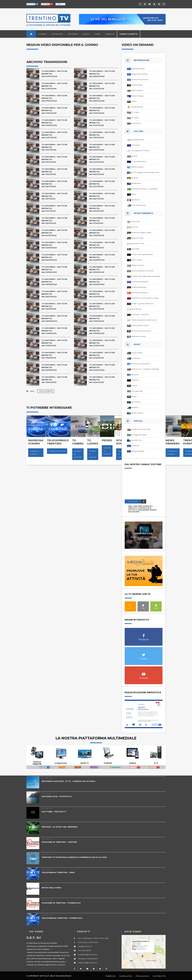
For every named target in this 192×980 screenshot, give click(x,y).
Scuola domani (137, 107)
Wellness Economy (138, 336)
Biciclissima (136, 358)
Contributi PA (159, 976)
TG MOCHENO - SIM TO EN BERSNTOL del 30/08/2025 (102, 257)
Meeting (134, 178)
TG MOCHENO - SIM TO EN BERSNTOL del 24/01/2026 (54, 135)
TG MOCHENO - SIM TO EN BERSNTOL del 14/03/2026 (102, 86)
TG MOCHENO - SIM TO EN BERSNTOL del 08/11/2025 (102, 196)
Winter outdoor (137, 413)
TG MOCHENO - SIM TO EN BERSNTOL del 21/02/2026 (54, 110)
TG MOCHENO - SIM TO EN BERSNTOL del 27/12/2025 (54, 159)
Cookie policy (126, 976)
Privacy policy (142, 976)
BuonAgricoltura (138, 140)
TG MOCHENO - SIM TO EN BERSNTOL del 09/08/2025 (54, 282)
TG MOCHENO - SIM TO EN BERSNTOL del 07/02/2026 (54, 123)
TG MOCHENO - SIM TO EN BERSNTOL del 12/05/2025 (102, 355)
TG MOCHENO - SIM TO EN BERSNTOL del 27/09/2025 (102, 233)
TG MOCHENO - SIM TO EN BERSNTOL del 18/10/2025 (54, 221)
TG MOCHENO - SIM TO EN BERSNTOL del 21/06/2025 (102, 318)
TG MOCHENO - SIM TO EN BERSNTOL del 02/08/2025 (102, 282)
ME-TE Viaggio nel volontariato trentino (146, 172)
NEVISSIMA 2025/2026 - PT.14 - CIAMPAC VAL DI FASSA (68, 781)
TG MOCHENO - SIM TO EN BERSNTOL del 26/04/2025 (102, 367)
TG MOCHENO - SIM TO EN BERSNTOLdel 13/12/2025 (54, 172)
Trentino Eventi (137, 85)
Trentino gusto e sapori (140, 325)
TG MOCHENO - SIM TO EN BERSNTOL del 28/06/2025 (54, 318)
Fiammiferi (135, 249)
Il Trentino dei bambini (140, 282)
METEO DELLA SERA (51, 888)
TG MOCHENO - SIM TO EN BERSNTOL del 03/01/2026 (102, 147)
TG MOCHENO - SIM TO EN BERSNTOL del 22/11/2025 (102, 184)
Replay (134, 396)
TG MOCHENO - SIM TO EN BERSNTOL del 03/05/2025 (54, 367)
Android (156, 605)
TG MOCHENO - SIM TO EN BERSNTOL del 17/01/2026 (102, 135)
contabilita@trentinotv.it (88, 955)
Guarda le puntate (35, 453)
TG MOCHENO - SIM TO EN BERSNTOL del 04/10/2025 (54, 233)
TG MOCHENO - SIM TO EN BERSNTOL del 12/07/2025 (54, 306)
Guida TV (86, 34)
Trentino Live (144, 534)
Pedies (134, 101)
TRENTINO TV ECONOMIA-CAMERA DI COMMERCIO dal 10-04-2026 (74, 857)
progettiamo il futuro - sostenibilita (144, 189)
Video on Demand (46, 391)
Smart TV (130, 605)
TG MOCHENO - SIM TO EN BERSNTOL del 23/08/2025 (54, 270)
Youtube (144, 673)
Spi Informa (136, 200)
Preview (134, 386)
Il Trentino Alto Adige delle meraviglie (146, 276)
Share (98, 34)
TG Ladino (135, 118)
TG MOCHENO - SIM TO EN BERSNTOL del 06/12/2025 (102, 172)
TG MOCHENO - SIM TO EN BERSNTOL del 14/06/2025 (54, 331)
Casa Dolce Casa (138, 243)
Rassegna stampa (138, 69)
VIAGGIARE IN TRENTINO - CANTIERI (59, 842)
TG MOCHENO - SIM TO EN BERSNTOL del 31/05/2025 (54, 343)
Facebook (144, 634)
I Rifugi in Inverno (138, 265)
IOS (143, 605)
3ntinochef (135, 222)
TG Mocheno (136, 123)
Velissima (135, 407)
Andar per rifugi (137, 238)
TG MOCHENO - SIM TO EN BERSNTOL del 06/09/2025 (54, 257)
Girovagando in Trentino (140, 151)
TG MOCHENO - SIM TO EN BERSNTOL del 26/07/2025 (54, 294)
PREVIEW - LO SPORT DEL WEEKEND (60, 827)
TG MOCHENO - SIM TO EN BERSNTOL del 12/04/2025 (102, 380)
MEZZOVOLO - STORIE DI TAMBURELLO (146, 369)
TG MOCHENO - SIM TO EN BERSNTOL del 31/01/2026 (102, 123)
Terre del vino (136, 309)
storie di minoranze (139, 205)
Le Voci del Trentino (139, 161)
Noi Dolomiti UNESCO (140, 293)
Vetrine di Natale (138, 451)
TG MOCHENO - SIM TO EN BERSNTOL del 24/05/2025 (102, 343)
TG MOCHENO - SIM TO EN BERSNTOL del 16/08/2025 (102, 270)
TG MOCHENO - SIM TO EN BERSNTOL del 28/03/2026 (102, 74)
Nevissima (135, 375)
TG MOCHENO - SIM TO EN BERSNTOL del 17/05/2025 (54, 355)
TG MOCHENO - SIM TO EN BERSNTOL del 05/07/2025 (102, 306)
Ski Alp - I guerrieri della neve (142, 304)
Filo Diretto (136, 145)
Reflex (134, 194)
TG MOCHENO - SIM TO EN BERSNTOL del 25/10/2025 (102, 208)
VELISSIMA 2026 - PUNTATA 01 (57, 796)
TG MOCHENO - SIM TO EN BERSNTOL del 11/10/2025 (102, 221)
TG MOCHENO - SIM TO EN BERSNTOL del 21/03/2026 (54, 86)
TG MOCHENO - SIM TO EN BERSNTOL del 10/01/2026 (54, 147)
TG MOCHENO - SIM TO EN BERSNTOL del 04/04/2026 (54, 74)
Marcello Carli (137, 440)
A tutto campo (137, 353)
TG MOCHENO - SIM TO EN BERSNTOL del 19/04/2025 (54, 380)
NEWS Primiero (137, 90)
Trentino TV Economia (140, 79)
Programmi (73, 34)
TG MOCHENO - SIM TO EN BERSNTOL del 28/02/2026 (102, 98)
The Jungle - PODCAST (140, 314)
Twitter (144, 654)
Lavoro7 (134, 156)
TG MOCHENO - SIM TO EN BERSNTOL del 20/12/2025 (102, 159)
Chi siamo (43, 34)
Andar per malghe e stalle (141, 232)
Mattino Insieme (137, 167)
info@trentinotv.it (85, 946)
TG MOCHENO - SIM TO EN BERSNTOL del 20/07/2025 (102, 294)
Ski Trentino (136, 402)
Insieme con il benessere (141, 364)
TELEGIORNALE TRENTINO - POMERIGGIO (62, 918)
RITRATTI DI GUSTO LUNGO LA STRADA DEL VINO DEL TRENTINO (146, 298)
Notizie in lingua (137, 96)
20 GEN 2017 (133, 501)
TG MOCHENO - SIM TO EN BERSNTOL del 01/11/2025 (54, 208)
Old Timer (135, 380)
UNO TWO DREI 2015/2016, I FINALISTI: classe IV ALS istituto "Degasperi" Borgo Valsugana (143, 509)
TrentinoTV (135, 446)
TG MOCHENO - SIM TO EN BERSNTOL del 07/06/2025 (102, 331)
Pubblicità (110, 34)
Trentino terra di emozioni (141, 331)
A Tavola (134, 227)
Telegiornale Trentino (139, 74)
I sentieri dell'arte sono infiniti (142, 271)
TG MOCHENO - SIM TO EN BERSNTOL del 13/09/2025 (102, 245)
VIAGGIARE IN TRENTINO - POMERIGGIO (61, 903)
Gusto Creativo (137, 260)
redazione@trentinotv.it (88, 963)
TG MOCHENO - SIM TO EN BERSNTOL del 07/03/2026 (54, 98)
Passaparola (136, 183)
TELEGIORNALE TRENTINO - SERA (58, 872)
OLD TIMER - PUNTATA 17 (54, 812)
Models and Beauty (139, 287)
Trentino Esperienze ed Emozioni (144, 320)
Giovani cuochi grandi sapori (142, 254)
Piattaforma (57, 34)
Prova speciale (137, 391)
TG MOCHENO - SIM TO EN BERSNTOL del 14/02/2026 (102, 110)
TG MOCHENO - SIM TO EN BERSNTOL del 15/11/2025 (54, 196)
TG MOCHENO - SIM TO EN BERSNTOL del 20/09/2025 (54, 245)
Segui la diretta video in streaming (144, 538)
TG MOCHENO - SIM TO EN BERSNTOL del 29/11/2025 (54, 184)
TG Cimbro (135, 112)
